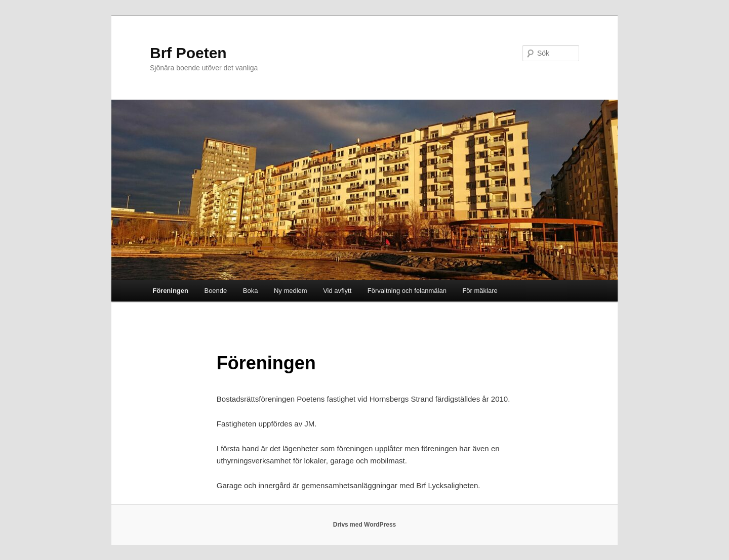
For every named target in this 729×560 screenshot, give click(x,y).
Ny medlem (291, 291)
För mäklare (480, 291)
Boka (251, 291)
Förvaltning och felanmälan (407, 291)
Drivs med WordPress (365, 525)
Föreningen (170, 291)
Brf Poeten (188, 53)
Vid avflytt (337, 291)
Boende (215, 291)
